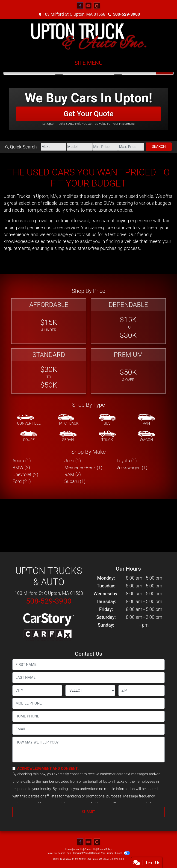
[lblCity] (37, 690)
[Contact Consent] (14, 769)
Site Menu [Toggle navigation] (88, 63)
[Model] (79, 147)
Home (69, 849)
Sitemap (95, 853)
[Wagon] (146, 436)
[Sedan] (68, 436)
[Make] (53, 147)
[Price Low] (105, 147)
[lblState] (90, 690)
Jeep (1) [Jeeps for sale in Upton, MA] (73, 461)
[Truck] (107, 436)
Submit (88, 812)
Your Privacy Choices (115, 853)
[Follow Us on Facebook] (80, 6)
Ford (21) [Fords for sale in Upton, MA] (22, 481)
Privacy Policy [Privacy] (105, 849)
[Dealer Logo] (88, 36)
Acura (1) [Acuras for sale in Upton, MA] (22, 461)
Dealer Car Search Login (59, 853)
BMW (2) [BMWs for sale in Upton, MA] (21, 468)
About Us (78, 849)
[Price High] (131, 147)
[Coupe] (29, 436)
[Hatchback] (68, 420)
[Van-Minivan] (146, 420)
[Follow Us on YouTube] (88, 6)
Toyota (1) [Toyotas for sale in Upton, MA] (127, 461)
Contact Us (90, 849)
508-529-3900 (126, 14)
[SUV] (107, 420)
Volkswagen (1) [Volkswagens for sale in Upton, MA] (132, 468)
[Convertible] (29, 420)
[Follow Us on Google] (97, 6)
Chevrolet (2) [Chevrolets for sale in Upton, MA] (25, 474)
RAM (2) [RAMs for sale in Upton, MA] (72, 474)
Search (159, 147)
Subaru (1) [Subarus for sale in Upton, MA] (75, 481)
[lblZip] (142, 690)
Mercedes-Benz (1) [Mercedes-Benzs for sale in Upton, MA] (83, 468)
